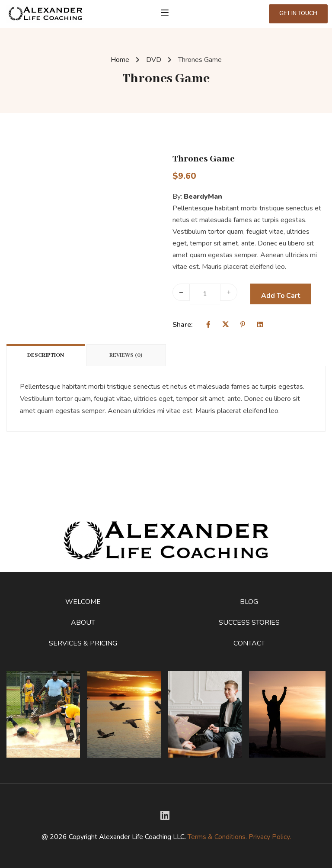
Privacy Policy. (270, 837)
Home (120, 60)
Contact (249, 643)
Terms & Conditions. (217, 837)
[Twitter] (165, 815)
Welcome (83, 602)
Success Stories (249, 623)
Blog (249, 602)
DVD (154, 60)
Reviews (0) (126, 355)
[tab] (46, 355)
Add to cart (281, 296)
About (83, 623)
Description (46, 355)
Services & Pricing (83, 643)
